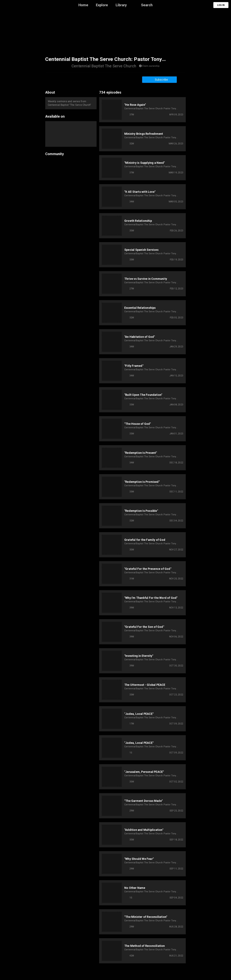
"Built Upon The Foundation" (143, 395)
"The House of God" (138, 424)
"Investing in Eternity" (139, 656)
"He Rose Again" (135, 105)
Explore (102, 5)
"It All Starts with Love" (140, 192)
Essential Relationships (140, 308)
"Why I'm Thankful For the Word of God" (151, 598)
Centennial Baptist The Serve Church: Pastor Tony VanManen (150, 108)
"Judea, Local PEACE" (139, 714)
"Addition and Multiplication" (144, 830)
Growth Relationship (138, 221)
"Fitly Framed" (134, 366)
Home (83, 5)
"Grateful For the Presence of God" (148, 569)
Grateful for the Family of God (145, 540)
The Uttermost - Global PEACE (145, 685)
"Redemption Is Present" (141, 453)
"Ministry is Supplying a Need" (145, 163)
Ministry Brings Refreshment (144, 134)
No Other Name (135, 888)
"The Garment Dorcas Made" (143, 801)
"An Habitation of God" (140, 337)
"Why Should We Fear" (139, 859)
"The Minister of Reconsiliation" (146, 917)
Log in (221, 5)
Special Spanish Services (141, 250)
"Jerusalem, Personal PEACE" (144, 772)
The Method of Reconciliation (145, 946)
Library (121, 5)
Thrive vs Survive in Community (146, 279)
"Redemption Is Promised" (142, 482)
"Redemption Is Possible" (141, 511)
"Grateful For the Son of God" (144, 627)
